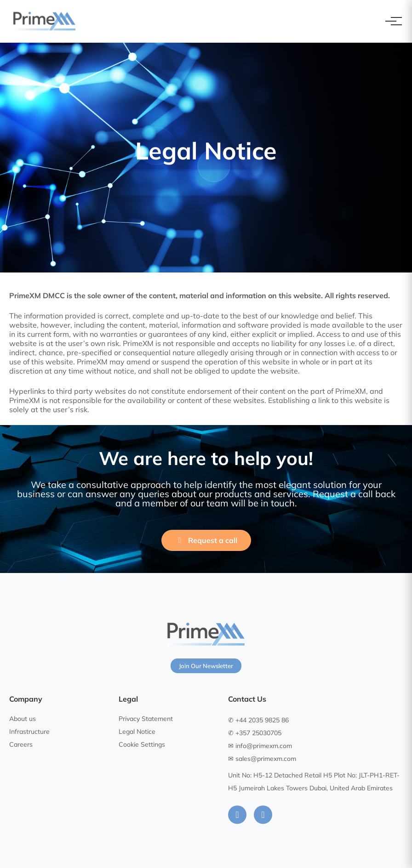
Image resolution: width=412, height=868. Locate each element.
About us (23, 719)
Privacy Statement (146, 719)
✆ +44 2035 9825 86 (258, 720)
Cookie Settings (142, 744)
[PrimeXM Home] (44, 21)
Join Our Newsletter (206, 666)
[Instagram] (263, 815)
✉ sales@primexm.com (262, 759)
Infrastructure (29, 732)
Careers (21, 744)
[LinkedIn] (237, 815)
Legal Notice (137, 732)
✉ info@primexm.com (260, 746)
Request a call (206, 540)
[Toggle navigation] (391, 21)
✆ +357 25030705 (255, 733)
